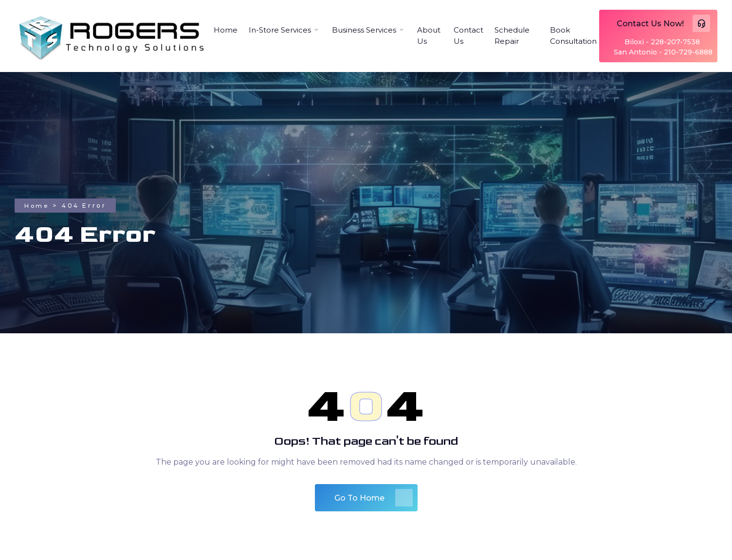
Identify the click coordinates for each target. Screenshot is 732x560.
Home (226, 30)
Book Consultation (573, 36)
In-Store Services (280, 30)
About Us (429, 36)
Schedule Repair (512, 36)
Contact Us (468, 36)
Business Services (364, 30)
